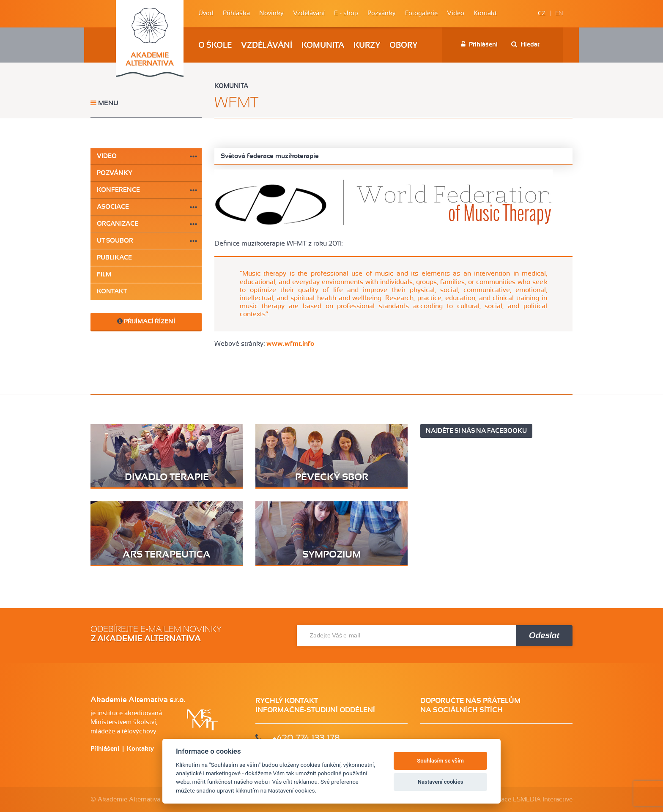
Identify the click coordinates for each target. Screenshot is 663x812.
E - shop (346, 13)
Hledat (525, 44)
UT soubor (115, 241)
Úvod (206, 13)
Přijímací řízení (146, 321)
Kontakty (140, 749)
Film (104, 275)
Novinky (271, 13)
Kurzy (367, 45)
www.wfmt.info (290, 344)
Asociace (113, 207)
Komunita (323, 45)
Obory (403, 45)
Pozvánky (382, 13)
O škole (215, 45)
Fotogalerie (421, 13)
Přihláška (236, 13)
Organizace (118, 224)
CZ (542, 14)
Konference (118, 190)
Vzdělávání (309, 13)
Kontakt (485, 13)
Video (456, 13)
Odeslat (544, 636)
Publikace (114, 258)
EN (559, 14)
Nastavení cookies (441, 782)
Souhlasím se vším (440, 761)
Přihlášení (479, 44)
